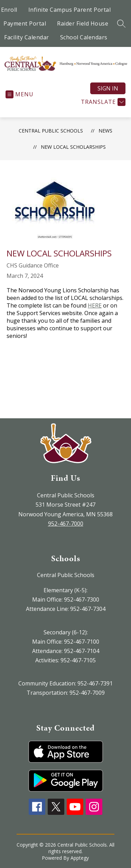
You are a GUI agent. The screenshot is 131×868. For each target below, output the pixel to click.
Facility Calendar (27, 37)
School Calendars (84, 37)
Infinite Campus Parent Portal (70, 10)
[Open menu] (20, 94)
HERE (95, 305)
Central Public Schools (51, 131)
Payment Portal (25, 23)
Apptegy (80, 858)
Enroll (9, 10)
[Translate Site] (102, 102)
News (105, 131)
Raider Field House (83, 23)
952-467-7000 (66, 524)
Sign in (108, 88)
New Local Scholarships (73, 147)
